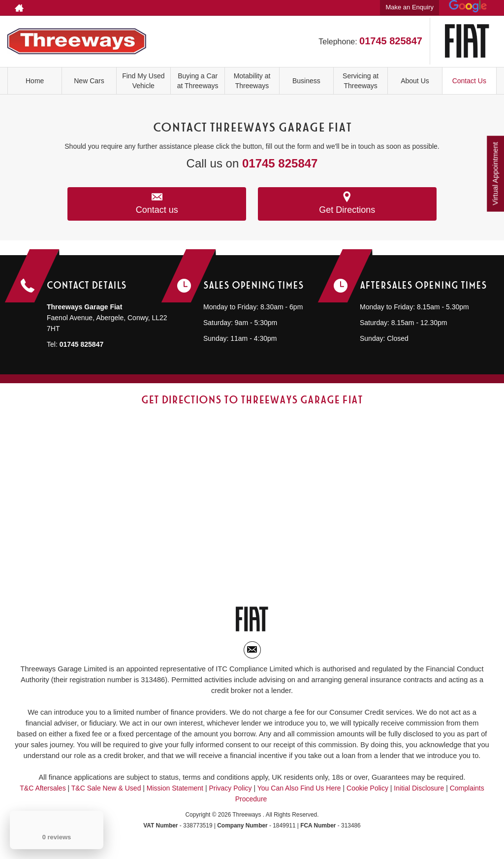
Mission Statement (175, 798)
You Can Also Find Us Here (299, 798)
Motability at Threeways (252, 81)
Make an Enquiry (409, 7)
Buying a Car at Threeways (198, 81)
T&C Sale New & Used (106, 798)
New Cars (89, 81)
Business (306, 81)
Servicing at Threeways (361, 81)
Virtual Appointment (494, 177)
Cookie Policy (367, 798)
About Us (415, 81)
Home (35, 81)
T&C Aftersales (43, 798)
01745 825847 (391, 41)
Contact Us (469, 81)
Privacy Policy (230, 798)
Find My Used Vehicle (143, 81)
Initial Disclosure (420, 798)
